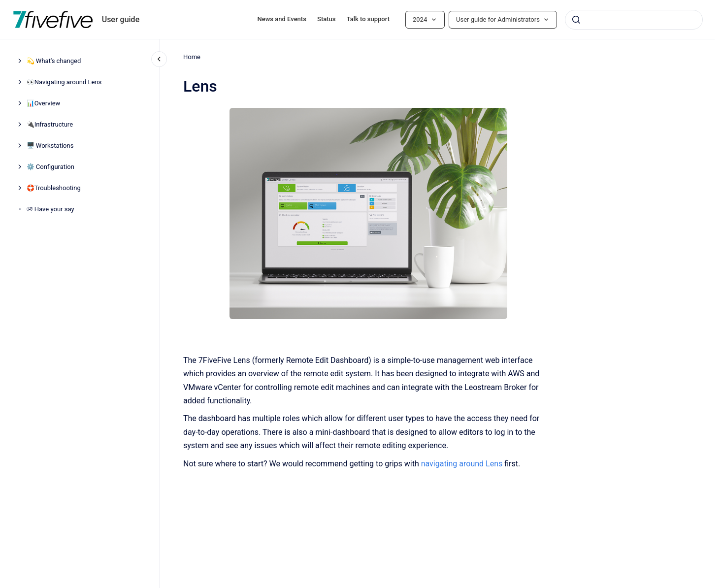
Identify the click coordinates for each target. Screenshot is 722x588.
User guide (121, 19)
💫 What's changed (54, 61)
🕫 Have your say (50, 209)
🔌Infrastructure (50, 124)
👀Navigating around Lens (64, 82)
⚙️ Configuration (50, 167)
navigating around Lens (461, 463)
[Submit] (576, 20)
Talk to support (368, 19)
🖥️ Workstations (50, 146)
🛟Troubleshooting (54, 188)
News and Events (282, 19)
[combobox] (634, 20)
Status (326, 19)
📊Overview (44, 103)
